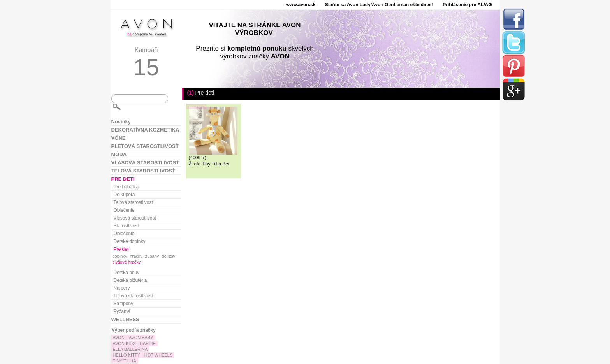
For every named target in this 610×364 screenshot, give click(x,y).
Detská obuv (127, 273)
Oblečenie (124, 210)
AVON (119, 338)
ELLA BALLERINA (130, 349)
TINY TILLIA (125, 361)
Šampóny (124, 304)
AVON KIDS (124, 343)
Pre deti (122, 249)
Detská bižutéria (130, 280)
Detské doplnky (130, 241)
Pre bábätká (126, 187)
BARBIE (148, 343)
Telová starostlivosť (134, 202)
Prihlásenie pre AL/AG (467, 5)
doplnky (120, 256)
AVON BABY (141, 338)
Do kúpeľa (124, 195)
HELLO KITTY (127, 355)
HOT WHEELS (159, 355)
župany (152, 256)
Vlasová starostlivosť (135, 218)
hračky (136, 256)
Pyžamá (122, 311)
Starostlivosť (127, 226)
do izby (168, 256)
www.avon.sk (301, 5)
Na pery (122, 288)
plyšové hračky (127, 262)
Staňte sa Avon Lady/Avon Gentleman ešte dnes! (379, 5)
